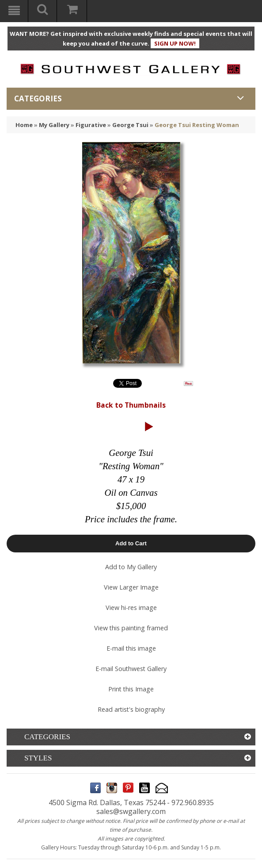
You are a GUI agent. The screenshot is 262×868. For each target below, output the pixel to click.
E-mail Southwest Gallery (131, 669)
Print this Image (131, 689)
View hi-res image (131, 608)
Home (24, 125)
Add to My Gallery (131, 567)
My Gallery (54, 125)
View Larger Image (131, 587)
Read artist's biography (131, 709)
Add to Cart (131, 543)
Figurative (91, 125)
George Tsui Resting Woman (197, 125)
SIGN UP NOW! (175, 43)
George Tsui (130, 125)
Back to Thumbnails (131, 405)
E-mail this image (131, 648)
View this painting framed (131, 628)
